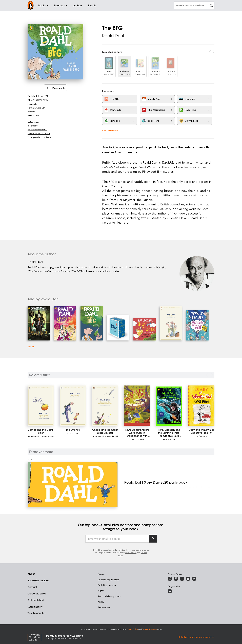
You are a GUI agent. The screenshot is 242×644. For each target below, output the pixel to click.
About (31, 574)
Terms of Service (149, 629)
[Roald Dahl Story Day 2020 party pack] (73, 484)
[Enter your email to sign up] (117, 539)
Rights (101, 591)
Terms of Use (131, 553)
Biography (33, 126)
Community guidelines (108, 579)
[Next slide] (212, 375)
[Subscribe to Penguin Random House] (153, 539)
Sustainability (35, 607)
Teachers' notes (36, 613)
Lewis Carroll (137, 439)
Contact (32, 587)
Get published (36, 600)
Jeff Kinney (201, 436)
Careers (101, 574)
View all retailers (110, 130)
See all (31, 346)
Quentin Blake (47, 436)
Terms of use (104, 607)
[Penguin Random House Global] (37, 637)
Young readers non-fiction (40, 137)
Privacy (101, 602)
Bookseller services (38, 581)
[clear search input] (211, 6)
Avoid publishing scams (109, 596)
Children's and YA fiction (39, 133)
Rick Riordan (169, 439)
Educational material (37, 130)
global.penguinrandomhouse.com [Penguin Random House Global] (196, 637)
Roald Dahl (113, 36)
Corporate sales (37, 594)
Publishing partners (107, 585)
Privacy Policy (132, 629)
